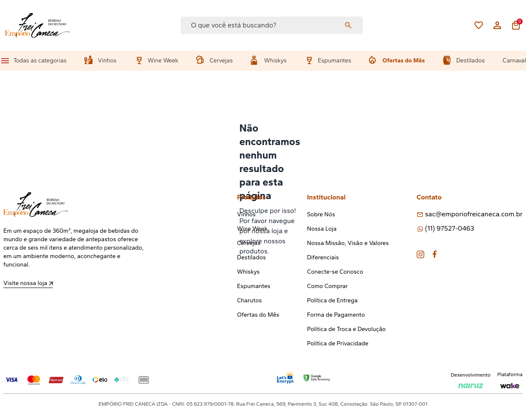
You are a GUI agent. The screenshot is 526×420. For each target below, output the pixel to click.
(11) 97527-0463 (450, 228)
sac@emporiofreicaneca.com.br (474, 214)
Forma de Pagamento (336, 315)
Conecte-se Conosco (335, 272)
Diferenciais (323, 257)
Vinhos (107, 61)
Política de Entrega (332, 300)
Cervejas (221, 61)
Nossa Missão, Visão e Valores (348, 243)
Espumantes (335, 61)
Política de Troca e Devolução (346, 329)
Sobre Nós (321, 214)
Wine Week (163, 61)
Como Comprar (327, 286)
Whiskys (275, 61)
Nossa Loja (322, 229)
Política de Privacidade (338, 343)
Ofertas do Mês (404, 61)
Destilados (471, 61)
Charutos (250, 300)
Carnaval (514, 61)
